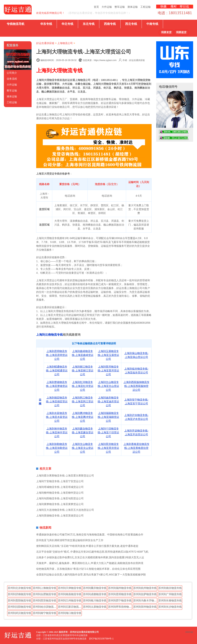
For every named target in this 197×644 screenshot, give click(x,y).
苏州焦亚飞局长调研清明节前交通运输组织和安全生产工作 (70, 540)
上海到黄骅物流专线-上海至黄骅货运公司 (60, 504)
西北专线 (131, 24)
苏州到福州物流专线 (120, 588)
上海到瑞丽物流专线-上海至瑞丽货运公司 (108, 417)
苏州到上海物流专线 (44, 588)
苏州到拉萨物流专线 (145, 594)
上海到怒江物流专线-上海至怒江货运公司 (83, 401)
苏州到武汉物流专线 (19, 613)
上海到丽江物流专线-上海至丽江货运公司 (83, 370)
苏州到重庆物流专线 (95, 588)
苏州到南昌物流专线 (70, 594)
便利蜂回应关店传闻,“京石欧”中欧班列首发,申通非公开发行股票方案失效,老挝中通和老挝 (87, 546)
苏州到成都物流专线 (95, 594)
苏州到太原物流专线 (95, 607)
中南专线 (152, 24)
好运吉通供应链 (45, 43)
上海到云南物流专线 (49, 335)
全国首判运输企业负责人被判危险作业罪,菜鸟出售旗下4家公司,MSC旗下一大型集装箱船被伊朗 (91, 575)
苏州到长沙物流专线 (170, 607)
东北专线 (89, 24)
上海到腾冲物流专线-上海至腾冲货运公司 (83, 417)
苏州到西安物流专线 (44, 601)
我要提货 (181, 32)
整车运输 (120, 7)
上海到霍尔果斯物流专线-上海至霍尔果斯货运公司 (65, 476)
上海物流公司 (65, 43)
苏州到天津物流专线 (70, 588)
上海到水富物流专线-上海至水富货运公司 (57, 417)
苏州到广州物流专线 (170, 594)
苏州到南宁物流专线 (44, 613)
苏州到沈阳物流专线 (19, 607)
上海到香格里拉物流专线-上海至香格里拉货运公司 (136, 448)
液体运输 (133, 7)
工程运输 (145, 7)
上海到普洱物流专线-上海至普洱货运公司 (108, 370)
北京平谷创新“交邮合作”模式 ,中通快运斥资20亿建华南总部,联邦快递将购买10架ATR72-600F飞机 (92, 552)
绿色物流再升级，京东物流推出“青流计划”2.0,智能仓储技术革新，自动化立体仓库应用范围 (88, 569)
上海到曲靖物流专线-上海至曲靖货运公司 (83, 355)
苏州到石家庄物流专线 (70, 607)
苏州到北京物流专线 (19, 588)
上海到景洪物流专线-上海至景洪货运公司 (108, 448)
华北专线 (67, 24)
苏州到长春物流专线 (170, 601)
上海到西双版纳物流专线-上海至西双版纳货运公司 (136, 386)
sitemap (189, 632)
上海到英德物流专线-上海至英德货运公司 (60, 516)
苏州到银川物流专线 (95, 601)
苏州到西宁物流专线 (120, 601)
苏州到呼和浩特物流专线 (120, 607)
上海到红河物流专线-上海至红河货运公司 (83, 386)
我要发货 (166, 32)
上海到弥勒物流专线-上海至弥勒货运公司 (57, 448)
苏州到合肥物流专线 (44, 594)
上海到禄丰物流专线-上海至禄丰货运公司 (57, 432)
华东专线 (46, 24)
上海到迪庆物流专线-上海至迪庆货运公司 (108, 401)
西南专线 (110, 24)
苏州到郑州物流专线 (145, 607)
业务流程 (12, 79)
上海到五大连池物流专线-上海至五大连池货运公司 (65, 510)
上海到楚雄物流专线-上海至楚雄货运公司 (57, 386)
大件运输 (107, 7)
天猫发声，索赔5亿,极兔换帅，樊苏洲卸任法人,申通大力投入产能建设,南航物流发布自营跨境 (90, 563)
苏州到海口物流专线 (70, 613)
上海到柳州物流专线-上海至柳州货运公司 (60, 493)
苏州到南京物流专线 (170, 588)
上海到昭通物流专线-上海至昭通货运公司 (57, 370)
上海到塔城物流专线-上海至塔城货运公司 (60, 487)
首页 (96, 7)
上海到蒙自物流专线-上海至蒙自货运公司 (83, 432)
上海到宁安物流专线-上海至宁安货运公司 (60, 481)
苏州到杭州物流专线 (145, 588)
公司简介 (12, 73)
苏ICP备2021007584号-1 (101, 639)
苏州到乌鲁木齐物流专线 (145, 601)
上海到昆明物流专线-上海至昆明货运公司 (57, 355)
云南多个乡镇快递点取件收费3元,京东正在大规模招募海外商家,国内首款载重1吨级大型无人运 (90, 557)
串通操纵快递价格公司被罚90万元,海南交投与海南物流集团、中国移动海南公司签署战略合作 (90, 535)
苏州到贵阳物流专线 (19, 601)
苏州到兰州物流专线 (70, 601)
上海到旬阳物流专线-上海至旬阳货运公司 (60, 498)
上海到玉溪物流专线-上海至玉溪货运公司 (108, 355)
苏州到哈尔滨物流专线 (45, 607)
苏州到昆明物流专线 (120, 594)
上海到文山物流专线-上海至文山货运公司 (108, 386)
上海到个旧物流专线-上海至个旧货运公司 (108, 432)
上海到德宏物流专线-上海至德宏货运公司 (57, 401)
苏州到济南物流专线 (19, 594)
